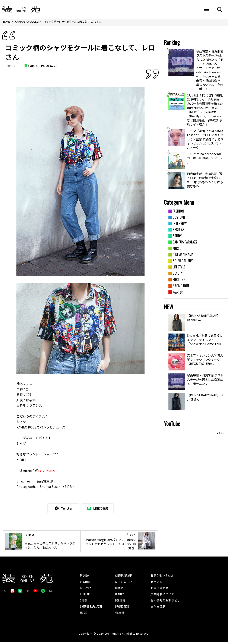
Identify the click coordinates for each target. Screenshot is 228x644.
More (219, 434)
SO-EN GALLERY (124, 583)
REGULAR (85, 596)
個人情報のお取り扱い (165, 602)
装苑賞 (120, 615)
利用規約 (156, 583)
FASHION (85, 577)
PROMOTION (122, 608)
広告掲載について (162, 596)
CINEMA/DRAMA (124, 577)
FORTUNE (121, 602)
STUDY (84, 602)
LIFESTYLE (121, 590)
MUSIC (84, 615)
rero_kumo (47, 472)
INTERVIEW (86, 590)
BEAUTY (120, 596)
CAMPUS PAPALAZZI (42, 67)
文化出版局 (158, 608)
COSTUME (86, 583)
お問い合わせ (159, 590)
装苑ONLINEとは (162, 577)
